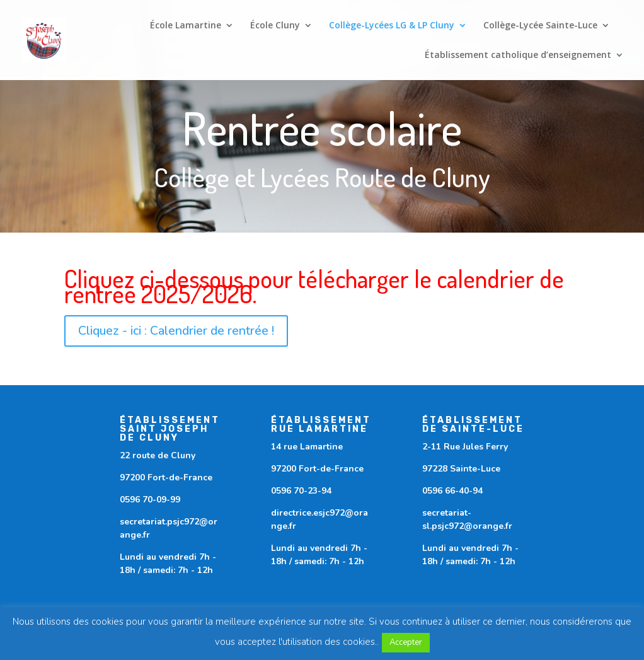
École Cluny (275, 26)
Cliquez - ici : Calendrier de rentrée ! (176, 331)
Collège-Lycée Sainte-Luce (540, 26)
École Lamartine (186, 26)
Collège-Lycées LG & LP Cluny (392, 26)
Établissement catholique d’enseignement (518, 55)
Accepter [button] (406, 642)
